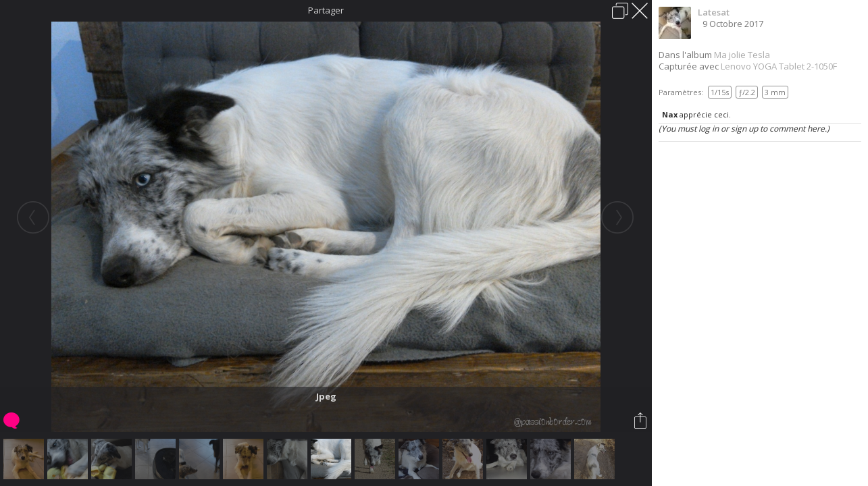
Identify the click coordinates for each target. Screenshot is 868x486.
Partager (326, 10)
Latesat (714, 12)
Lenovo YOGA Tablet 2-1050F (779, 66)
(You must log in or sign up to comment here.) (744, 129)
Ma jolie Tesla (742, 55)
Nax (670, 114)
